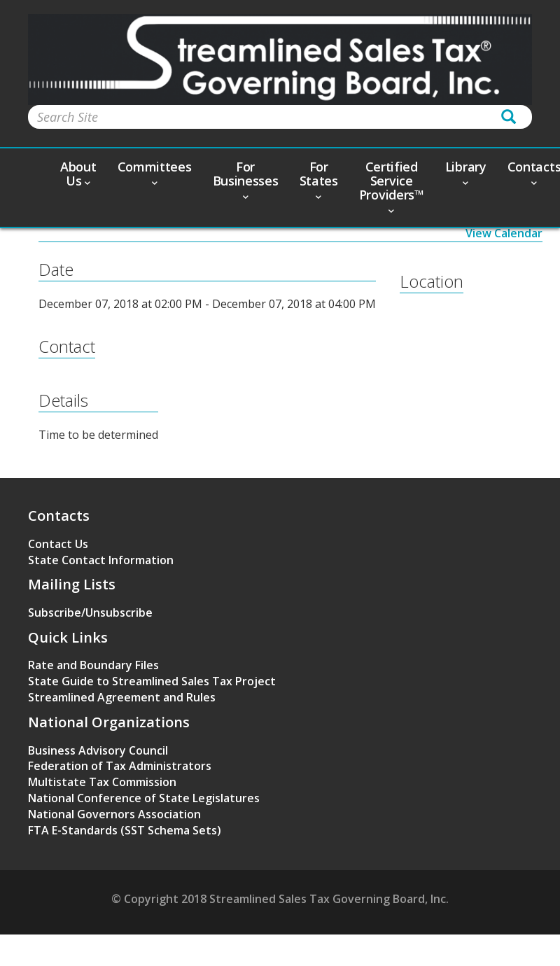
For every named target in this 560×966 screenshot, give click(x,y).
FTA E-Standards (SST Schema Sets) (125, 830)
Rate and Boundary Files (93, 665)
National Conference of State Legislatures (144, 798)
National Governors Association (114, 814)
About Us (78, 174)
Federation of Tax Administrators (120, 766)
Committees (155, 172)
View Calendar (504, 233)
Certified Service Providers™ (392, 186)
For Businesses (246, 179)
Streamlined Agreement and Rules (122, 697)
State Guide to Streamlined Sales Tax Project (152, 681)
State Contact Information (101, 560)
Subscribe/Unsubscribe (90, 612)
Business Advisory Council (98, 750)
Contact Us (58, 544)
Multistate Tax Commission (102, 782)
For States (319, 179)
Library (466, 172)
